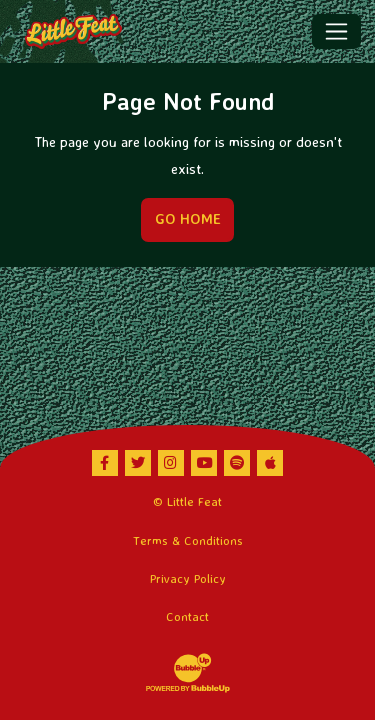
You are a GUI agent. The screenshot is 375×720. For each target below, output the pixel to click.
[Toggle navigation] (336, 31)
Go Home (188, 219)
